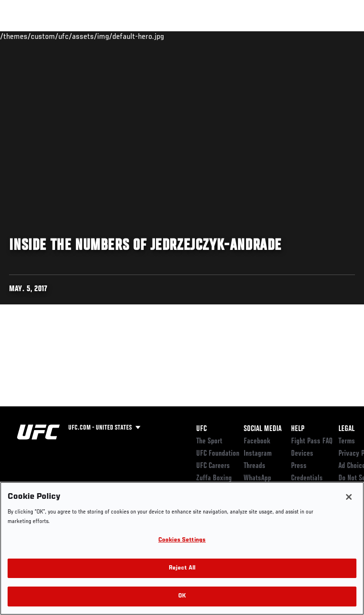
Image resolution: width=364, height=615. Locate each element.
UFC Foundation (218, 454)
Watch (225, 36)
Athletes (108, 36)
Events (26, 36)
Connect (187, 36)
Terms (347, 441)
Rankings (66, 36)
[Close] (349, 497)
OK (182, 596)
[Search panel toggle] (333, 36)
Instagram (258, 454)
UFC (201, 429)
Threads (255, 466)
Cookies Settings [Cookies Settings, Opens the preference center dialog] (182, 540)
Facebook (257, 441)
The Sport (209, 441)
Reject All (182, 568)
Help (298, 429)
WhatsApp (257, 478)
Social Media (263, 429)
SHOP (307, 36)
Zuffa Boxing (262, 40)
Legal (346, 429)
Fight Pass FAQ (312, 441)
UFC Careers (213, 466)
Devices (302, 454)
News (145, 36)
